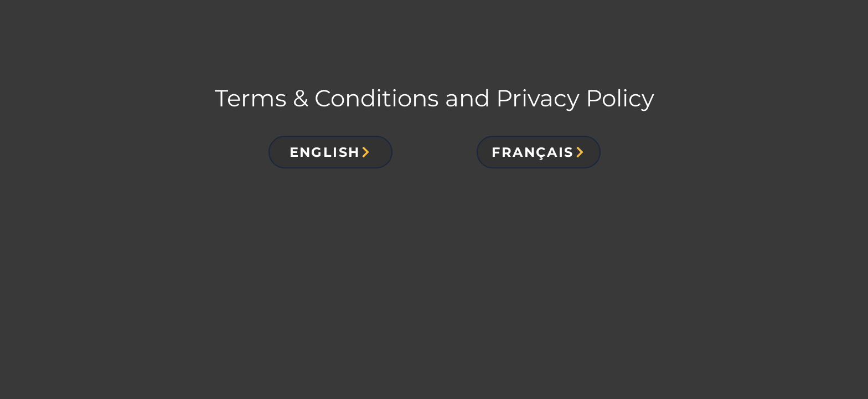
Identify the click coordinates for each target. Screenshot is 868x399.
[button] (330, 152)
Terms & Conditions (327, 98)
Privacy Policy (575, 98)
